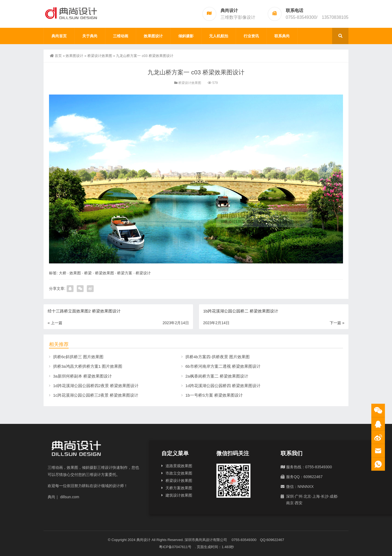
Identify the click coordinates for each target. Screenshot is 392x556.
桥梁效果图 (105, 273)
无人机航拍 (219, 36)
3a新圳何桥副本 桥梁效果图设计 (82, 376)
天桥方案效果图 (179, 488)
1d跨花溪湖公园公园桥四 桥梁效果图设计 (223, 386)
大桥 (63, 273)
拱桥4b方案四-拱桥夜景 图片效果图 (218, 357)
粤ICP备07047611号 (177, 547)
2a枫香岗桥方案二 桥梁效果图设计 (217, 376)
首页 (56, 56)
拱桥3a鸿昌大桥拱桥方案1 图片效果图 (88, 366)
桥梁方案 (125, 273)
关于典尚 (90, 36)
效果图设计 (153, 36)
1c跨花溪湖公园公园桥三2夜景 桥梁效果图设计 (96, 395)
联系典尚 (282, 36)
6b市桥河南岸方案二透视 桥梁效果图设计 (223, 366)
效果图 (75, 273)
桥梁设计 (143, 273)
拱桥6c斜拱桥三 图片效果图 (78, 357)
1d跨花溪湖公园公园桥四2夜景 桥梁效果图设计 (96, 386)
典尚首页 (59, 36)
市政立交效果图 (179, 473)
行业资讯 (251, 36)
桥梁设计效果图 (100, 56)
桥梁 (88, 273)
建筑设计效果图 (179, 495)
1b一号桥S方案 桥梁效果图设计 (214, 395)
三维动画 (121, 36)
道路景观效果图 (179, 466)
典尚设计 (143, 540)
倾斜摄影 (186, 36)
